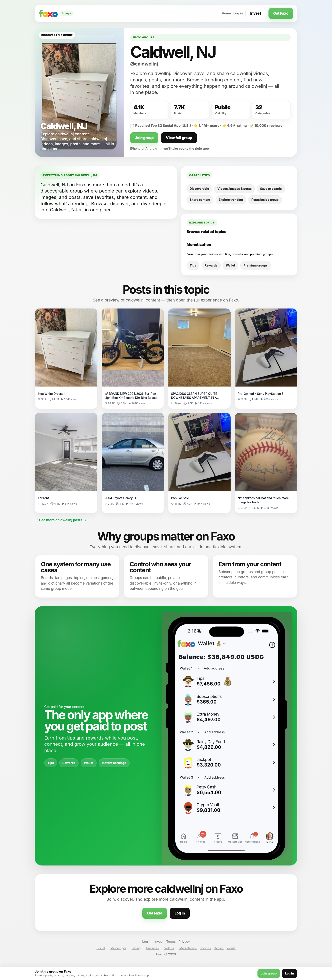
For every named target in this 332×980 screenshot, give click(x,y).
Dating (136, 948)
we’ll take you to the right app (186, 149)
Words (231, 948)
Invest (256, 13)
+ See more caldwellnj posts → (61, 520)
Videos (169, 948)
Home (226, 13)
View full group (179, 138)
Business (152, 948)
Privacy (184, 942)
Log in (238, 13)
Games (219, 948)
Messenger (118, 948)
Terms (171, 942)
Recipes (205, 948)
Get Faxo (281, 13)
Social (101, 948)
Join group (144, 138)
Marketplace (188, 948)
